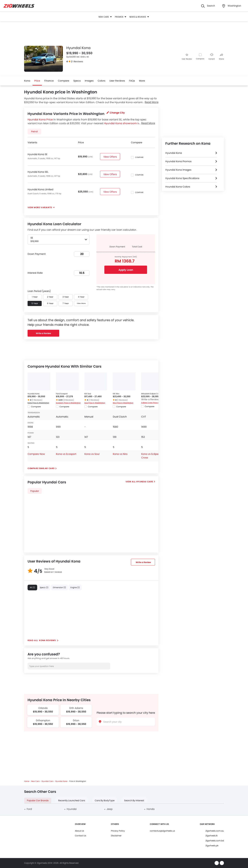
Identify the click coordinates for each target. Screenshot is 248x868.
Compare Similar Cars (41, 468)
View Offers (110, 157)
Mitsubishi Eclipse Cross (151, 394)
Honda (151, 809)
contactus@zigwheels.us (162, 831)
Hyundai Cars (145, 482)
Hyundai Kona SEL (38, 172)
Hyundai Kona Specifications (182, 178)
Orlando (43, 708)
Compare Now (36, 454)
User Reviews (117, 81)
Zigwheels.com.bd (215, 841)
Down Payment (37, 254)
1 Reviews (78, 61)
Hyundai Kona (33, 394)
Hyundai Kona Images (178, 170)
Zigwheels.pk (212, 846)
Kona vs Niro (120, 454)
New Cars (105, 17)
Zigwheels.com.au (215, 831)
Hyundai (72, 809)
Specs (77, 81)
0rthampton (43, 720)
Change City (116, 113)
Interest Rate (35, 273)
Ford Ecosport (62, 394)
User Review (187, 57)
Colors (101, 81)
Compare (200, 59)
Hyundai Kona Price (40, 119)
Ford (29, 809)
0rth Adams (76, 708)
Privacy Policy (118, 831)
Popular (35, 491)
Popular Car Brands (38, 800)
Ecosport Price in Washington (68, 403)
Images (89, 81)
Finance (49, 81)
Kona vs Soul (92, 454)
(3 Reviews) (69, 400)
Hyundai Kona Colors (178, 187)
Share (221, 57)
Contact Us (81, 836)
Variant (212, 57)
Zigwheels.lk (211, 836)
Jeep (110, 809)
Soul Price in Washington (95, 403)
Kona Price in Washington (38, 403)
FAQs (132, 81)
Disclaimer (116, 836)
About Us (79, 831)
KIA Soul (88, 394)
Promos (121, 17)
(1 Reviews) (37, 400)
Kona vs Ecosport (66, 454)
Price (37, 81)
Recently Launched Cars (72, 800)
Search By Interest (134, 800)
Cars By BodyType (105, 800)
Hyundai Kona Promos (178, 161)
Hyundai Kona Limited (40, 189)
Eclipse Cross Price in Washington (154, 403)
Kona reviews (47, 640)
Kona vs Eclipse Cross (150, 456)
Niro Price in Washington (123, 403)
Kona (27, 81)
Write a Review (43, 333)
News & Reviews (139, 17)
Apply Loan (126, 270)
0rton (76, 720)
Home (27, 781)
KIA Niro (116, 394)
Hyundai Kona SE (37, 154)
